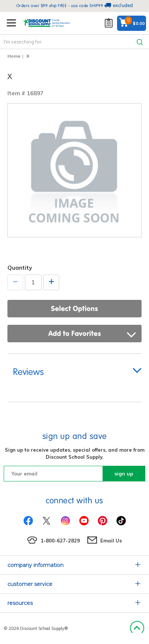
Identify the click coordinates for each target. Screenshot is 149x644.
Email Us (111, 541)
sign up (124, 474)
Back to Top (137, 628)
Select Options (74, 308)
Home (14, 56)
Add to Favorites (92, 333)
